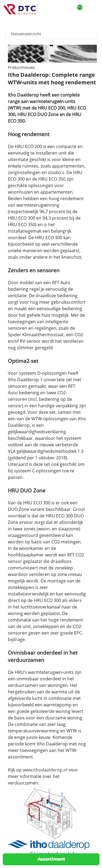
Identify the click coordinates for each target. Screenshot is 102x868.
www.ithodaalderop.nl (45, 770)
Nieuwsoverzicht (26, 34)
